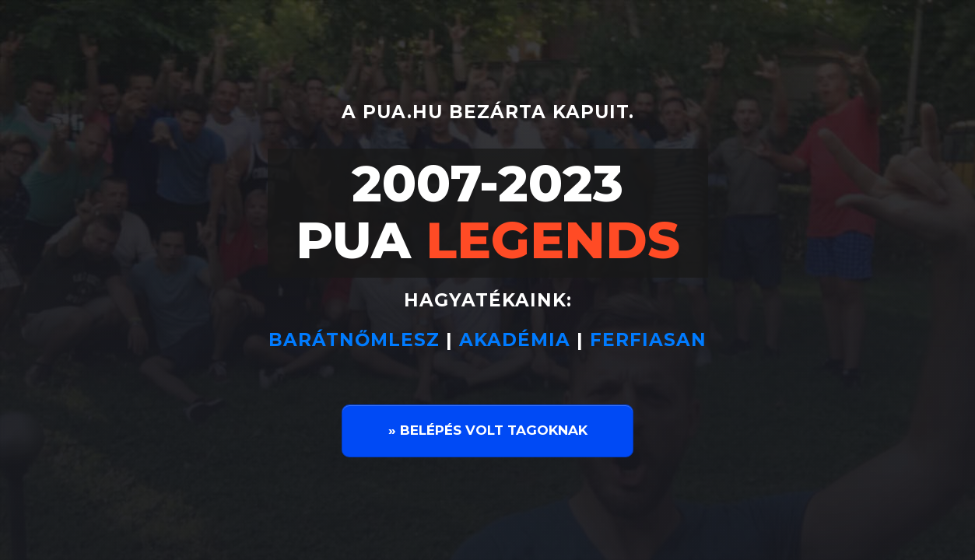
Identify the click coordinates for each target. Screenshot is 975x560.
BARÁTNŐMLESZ (357, 340)
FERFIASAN (648, 340)
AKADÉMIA (515, 340)
